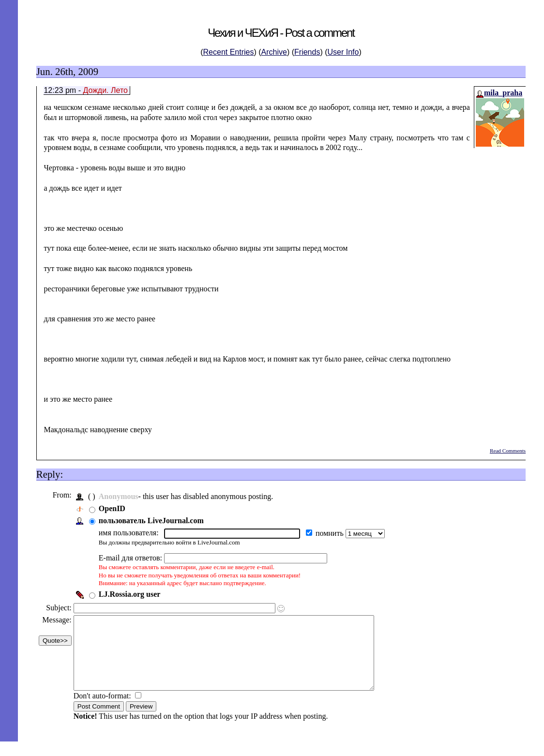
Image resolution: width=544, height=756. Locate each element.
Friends (307, 52)
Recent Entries (229, 52)
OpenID (114, 508)
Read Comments (508, 451)
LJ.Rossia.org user (132, 594)
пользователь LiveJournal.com (154, 521)
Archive (274, 52)
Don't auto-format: (106, 710)
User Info (343, 52)
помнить (333, 533)
